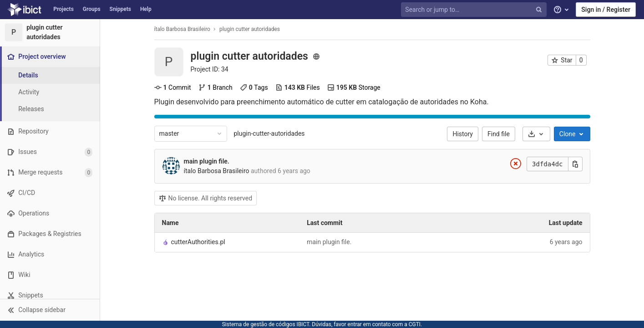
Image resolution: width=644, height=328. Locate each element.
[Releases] (50, 109)
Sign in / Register (606, 10)
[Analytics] (50, 254)
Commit (173, 87)
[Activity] (50, 92)
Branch (216, 87)
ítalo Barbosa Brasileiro (182, 29)
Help (146, 9)
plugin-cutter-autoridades (269, 133)
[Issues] (50, 152)
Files (298, 87)
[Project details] (50, 75)
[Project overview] (51, 57)
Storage (354, 87)
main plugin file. (207, 161)
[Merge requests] (50, 172)
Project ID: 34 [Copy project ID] (210, 69)
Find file (499, 134)
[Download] (536, 134)
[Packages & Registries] (50, 234)
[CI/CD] (50, 193)
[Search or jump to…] (475, 10)
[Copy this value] (575, 164)
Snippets (120, 9)
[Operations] (50, 213)
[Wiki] (50, 275)
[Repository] (50, 131)
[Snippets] (50, 295)
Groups (92, 9)
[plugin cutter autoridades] (50, 32)
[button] (50, 310)
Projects (63, 9)
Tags (254, 87)
